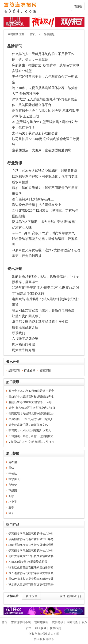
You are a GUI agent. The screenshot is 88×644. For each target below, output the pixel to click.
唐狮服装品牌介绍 (25, 327)
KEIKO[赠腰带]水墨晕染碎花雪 (28, 562)
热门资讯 (13, 382)
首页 (33, 34)
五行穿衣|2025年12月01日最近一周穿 (31, 391)
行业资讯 (15, 163)
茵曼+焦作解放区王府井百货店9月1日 (32, 408)
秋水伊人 (14, 479)
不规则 (13, 490)
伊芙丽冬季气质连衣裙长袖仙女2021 (31, 533)
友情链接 (13, 596)
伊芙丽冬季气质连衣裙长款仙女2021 (31, 550)
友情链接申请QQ (70, 596)
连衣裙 (13, 462)
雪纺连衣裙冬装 (21, 622)
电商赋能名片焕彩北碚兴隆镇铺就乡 (31, 414)
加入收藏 (41, 628)
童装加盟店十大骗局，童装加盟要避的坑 (42, 150)
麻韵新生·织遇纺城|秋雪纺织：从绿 (30, 402)
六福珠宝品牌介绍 (25, 339)
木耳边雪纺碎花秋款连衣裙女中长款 (31, 573)
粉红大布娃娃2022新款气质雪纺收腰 (31, 556)
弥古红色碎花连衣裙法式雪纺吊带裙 (31, 567)
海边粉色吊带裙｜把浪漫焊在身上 (37, 205)
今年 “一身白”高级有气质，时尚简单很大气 (43, 233)
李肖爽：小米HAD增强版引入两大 (30, 431)
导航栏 (78, 6)
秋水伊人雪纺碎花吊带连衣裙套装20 (31, 584)
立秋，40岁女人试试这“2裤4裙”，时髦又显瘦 (45, 171)
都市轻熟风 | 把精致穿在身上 (33, 199)
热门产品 (13, 525)
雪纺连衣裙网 (51, 634)
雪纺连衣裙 (41, 622)
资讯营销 (15, 269)
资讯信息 (49, 34)
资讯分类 (13, 362)
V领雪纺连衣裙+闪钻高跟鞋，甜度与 (31, 442)
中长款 (13, 473)
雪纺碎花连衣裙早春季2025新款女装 (31, 579)
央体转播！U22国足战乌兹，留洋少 (31, 419)
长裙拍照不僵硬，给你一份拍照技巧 (31, 436)
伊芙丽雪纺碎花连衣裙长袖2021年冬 (31, 539)
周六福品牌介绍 (23, 344)
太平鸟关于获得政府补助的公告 (35, 133)
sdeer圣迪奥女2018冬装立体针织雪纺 (31, 545)
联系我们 (19, 333)
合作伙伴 (31, 596)
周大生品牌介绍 (23, 350)
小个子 (13, 502)
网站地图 (73, 622)
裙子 (11, 513)
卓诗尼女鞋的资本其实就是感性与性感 (40, 322)
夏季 (11, 508)
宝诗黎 (13, 485)
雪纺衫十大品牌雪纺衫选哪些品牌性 (31, 397)
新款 (11, 496)
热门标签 (13, 453)
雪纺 (11, 468)
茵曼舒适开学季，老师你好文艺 (28, 425)
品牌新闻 (15, 46)
